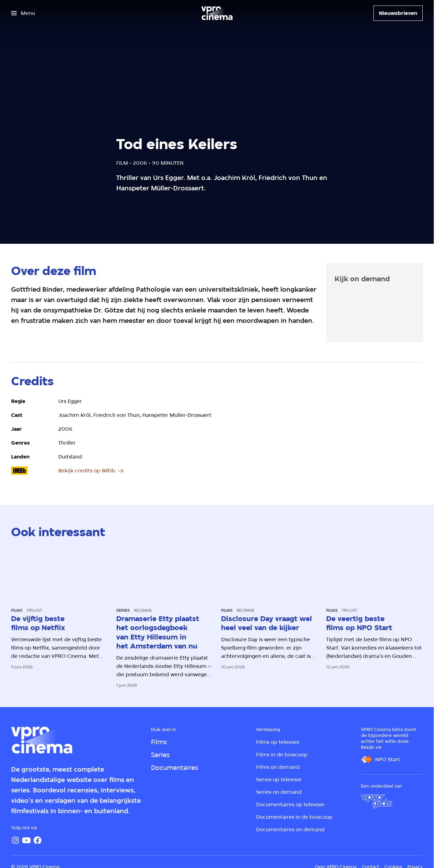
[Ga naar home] (217, 13)
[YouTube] (26, 840)
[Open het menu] (23, 13)
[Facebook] (37, 840)
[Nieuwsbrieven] (398, 13)
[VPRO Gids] (377, 801)
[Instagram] (15, 840)
